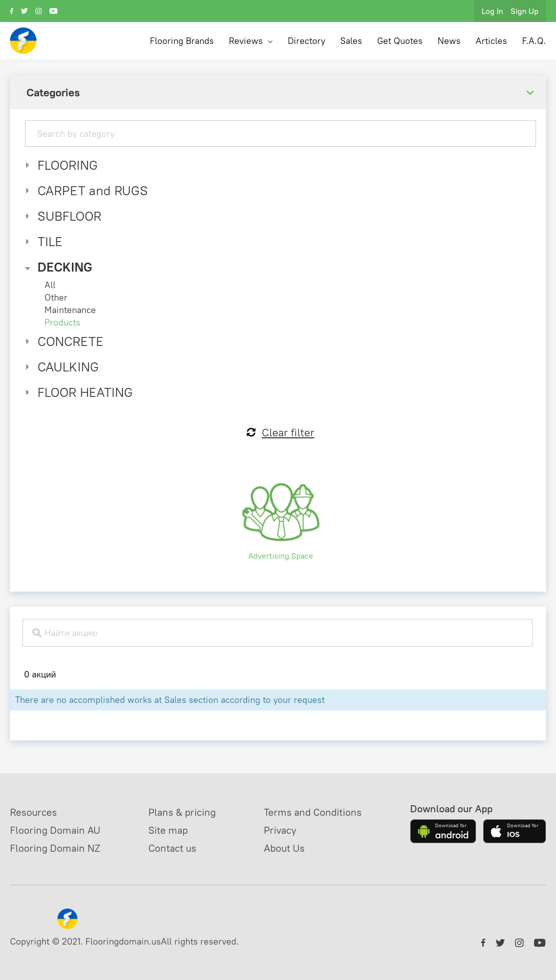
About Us (284, 848)
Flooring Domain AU (55, 830)
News (449, 41)
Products (62, 322)
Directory (306, 41)
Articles (491, 41)
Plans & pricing (182, 812)
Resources (33, 812)
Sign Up (525, 11)
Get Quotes (400, 41)
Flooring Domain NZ (55, 848)
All (50, 285)
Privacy (280, 830)
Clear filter (280, 432)
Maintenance (70, 310)
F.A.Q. (534, 41)
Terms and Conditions (313, 812)
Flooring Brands (182, 41)
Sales (351, 41)
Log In (492, 11)
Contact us (172, 848)
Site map (168, 830)
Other (56, 297)
